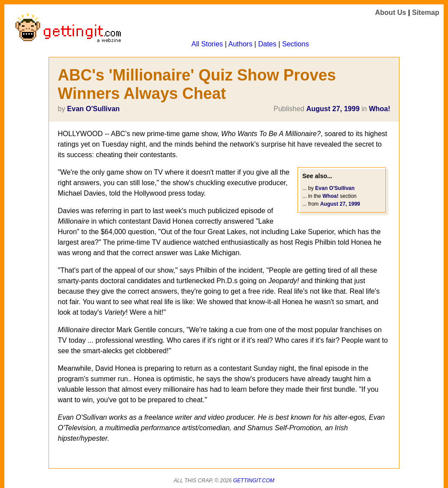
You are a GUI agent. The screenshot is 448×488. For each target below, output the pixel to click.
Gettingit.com (254, 481)
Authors (240, 44)
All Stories (207, 44)
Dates (267, 44)
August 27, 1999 (333, 109)
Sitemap (426, 12)
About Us (390, 12)
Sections (296, 44)
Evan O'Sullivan (93, 109)
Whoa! (380, 109)
